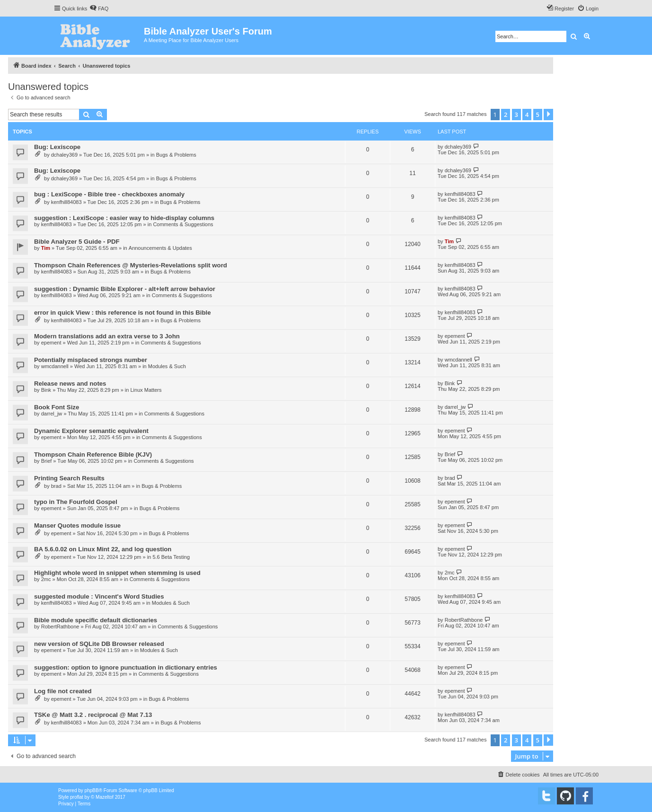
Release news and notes (70, 384)
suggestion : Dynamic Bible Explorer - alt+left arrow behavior (125, 289)
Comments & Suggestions (183, 224)
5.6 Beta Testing (171, 557)
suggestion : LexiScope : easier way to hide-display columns (124, 218)
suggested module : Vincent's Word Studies (99, 596)
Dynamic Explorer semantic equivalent (91, 431)
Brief (47, 461)
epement (51, 343)
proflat (77, 797)
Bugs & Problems (176, 155)
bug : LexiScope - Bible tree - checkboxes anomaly (109, 194)
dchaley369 (64, 155)
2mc (46, 579)
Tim (46, 248)
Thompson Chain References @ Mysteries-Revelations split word (131, 265)
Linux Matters (146, 390)
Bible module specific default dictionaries (96, 620)
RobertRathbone (60, 627)
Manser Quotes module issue (77, 525)
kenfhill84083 (66, 202)
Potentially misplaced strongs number (91, 360)
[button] (548, 115)
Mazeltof (105, 797)
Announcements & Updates (160, 248)
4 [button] (527, 115)
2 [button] (506, 115)
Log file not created (63, 691)
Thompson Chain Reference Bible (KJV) (93, 455)
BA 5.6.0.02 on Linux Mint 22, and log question (103, 549)
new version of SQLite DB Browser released (99, 644)
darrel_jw (52, 414)
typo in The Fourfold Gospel (76, 502)
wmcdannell (55, 366)
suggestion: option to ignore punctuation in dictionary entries (126, 667)
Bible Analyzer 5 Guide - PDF (77, 242)
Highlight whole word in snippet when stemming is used (117, 573)
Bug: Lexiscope (57, 147)
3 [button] (516, 115)
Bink (46, 390)
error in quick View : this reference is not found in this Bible (122, 313)
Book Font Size (57, 407)
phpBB (92, 790)
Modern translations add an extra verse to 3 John (107, 336)
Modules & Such (167, 366)
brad (56, 486)
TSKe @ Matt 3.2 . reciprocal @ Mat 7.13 (93, 715)
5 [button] (538, 115)
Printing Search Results (69, 478)
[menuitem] (99, 9)
